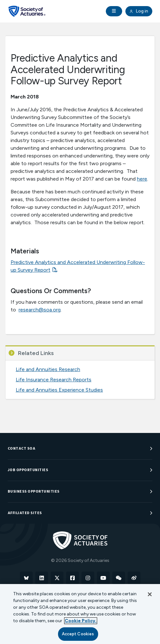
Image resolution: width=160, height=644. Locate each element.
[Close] (150, 594)
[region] (80, 614)
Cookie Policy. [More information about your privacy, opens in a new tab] (81, 621)
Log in (139, 11)
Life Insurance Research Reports (54, 380)
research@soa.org (40, 310)
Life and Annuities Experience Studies (59, 390)
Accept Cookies (78, 634)
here (142, 179)
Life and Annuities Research (48, 369)
